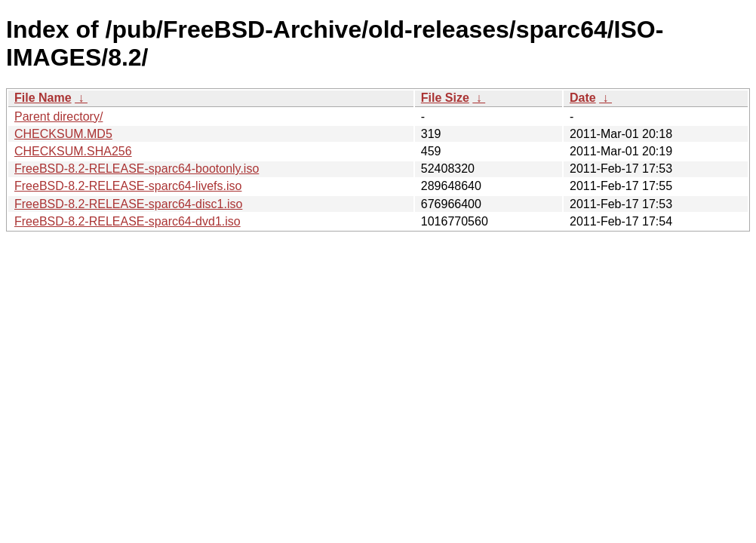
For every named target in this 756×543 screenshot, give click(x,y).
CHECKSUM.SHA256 (73, 151)
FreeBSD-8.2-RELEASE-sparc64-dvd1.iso (128, 221)
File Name (43, 98)
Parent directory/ (58, 117)
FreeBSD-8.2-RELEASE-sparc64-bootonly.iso (137, 169)
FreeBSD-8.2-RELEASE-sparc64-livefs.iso (128, 186)
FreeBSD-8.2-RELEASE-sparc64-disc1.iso (128, 204)
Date (583, 98)
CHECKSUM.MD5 (63, 134)
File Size (445, 98)
